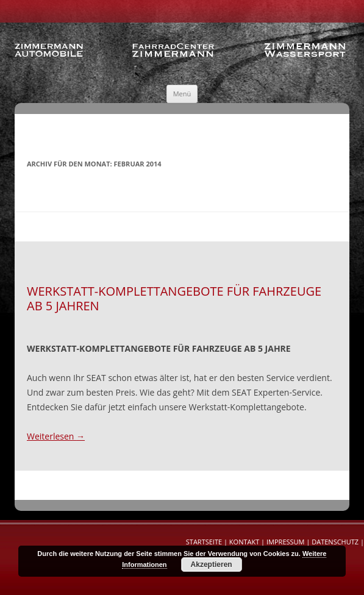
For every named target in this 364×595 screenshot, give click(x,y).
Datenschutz (335, 542)
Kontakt (244, 542)
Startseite (204, 542)
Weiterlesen (56, 436)
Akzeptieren (212, 565)
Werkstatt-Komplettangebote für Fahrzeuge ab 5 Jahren (174, 298)
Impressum (285, 542)
